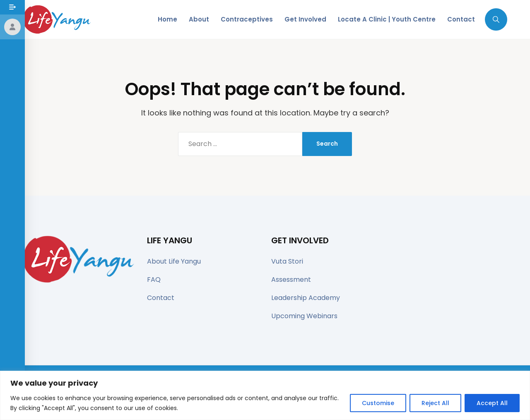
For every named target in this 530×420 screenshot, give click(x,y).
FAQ (154, 280)
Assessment (291, 280)
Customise (378, 403)
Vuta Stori (287, 261)
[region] (265, 395)
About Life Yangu (174, 261)
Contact (161, 298)
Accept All (492, 403)
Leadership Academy (306, 298)
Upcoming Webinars (304, 316)
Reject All (435, 403)
